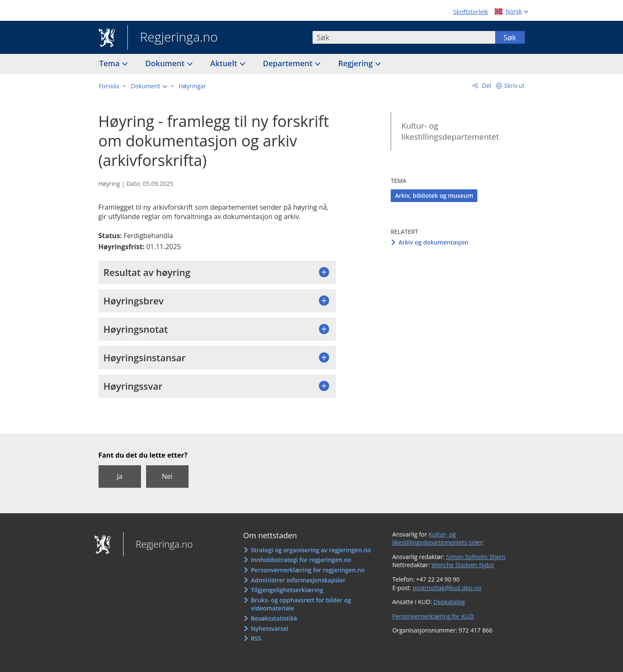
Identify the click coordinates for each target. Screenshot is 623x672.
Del (486, 86)
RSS (256, 638)
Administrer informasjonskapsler (298, 580)
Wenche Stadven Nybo (463, 565)
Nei (167, 476)
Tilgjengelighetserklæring (287, 590)
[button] (149, 86)
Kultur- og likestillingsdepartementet (450, 131)
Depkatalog (449, 602)
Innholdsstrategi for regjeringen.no (301, 560)
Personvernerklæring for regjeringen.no (308, 570)
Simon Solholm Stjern (476, 557)
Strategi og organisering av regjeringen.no (311, 550)
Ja (120, 476)
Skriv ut (514, 86)
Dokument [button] (166, 63)
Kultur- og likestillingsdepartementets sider (437, 538)
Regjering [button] (356, 63)
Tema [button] (111, 63)
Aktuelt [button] (225, 63)
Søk (510, 37)
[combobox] (404, 37)
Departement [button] (289, 63)
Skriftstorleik (471, 12)
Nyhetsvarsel (270, 628)
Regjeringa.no (173, 38)
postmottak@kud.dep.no (447, 588)
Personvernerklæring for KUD (433, 616)
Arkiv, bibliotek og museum (434, 195)
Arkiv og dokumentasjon (433, 242)
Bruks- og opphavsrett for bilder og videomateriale (301, 604)
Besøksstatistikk (274, 618)
